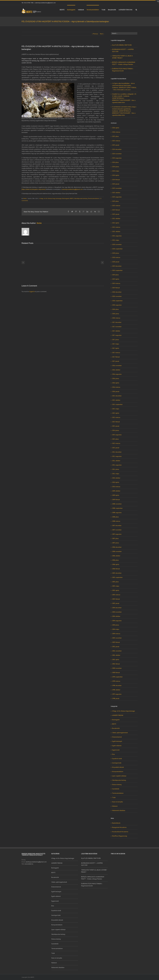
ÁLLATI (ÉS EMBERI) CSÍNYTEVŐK (122, 45)
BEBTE (62, 10)
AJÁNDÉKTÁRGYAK (125, 10)
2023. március (116, 206)
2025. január (116, 145)
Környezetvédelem (118, 772)
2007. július (115, 539)
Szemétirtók (116, 789)
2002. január (116, 647)
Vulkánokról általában (119, 810)
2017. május (116, 344)
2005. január (116, 603)
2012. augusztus (117, 456)
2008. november (117, 504)
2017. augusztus (117, 335)
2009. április (116, 495)
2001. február (116, 664)
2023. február (116, 210)
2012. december (117, 452)
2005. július (115, 582)
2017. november (117, 327)
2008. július (115, 517)
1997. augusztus (117, 694)
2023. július (115, 201)
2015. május (116, 409)
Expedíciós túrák (117, 759)
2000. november (117, 668)
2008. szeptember (117, 508)
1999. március (116, 681)
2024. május (116, 171)
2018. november (117, 296)
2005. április (116, 590)
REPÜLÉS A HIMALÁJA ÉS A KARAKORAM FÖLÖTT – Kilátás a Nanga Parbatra (93, 878)
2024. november (117, 154)
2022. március (116, 227)
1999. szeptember (117, 677)
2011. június (116, 469)
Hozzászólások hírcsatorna (120, 832)
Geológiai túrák (117, 763)
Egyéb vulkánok (117, 746)
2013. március (116, 443)
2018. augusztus (117, 305)
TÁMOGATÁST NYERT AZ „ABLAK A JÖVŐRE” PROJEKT (94, 871)
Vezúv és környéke (117, 802)
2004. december (117, 608)
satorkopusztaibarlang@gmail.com (45, 3)
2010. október (116, 478)
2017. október (116, 331)
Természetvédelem (93, 10)
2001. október (116, 655)
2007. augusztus (117, 534)
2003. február (116, 642)
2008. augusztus (117, 513)
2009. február (116, 500)
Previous (96, 34)
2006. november (117, 551)
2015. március (116, 417)
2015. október (116, 400)
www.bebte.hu (29, 864)
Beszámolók (112, 10)
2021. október (116, 232)
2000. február (116, 673)
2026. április (116, 128)
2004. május (116, 629)
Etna (113, 754)
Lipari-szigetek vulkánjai (119, 776)
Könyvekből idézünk (118, 767)
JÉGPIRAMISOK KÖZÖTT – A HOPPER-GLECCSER (92, 864)
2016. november (117, 366)
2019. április (116, 279)
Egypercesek (116, 750)
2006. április (116, 564)
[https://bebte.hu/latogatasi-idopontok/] (34, 189)
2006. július (115, 560)
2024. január (116, 184)
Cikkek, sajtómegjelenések (120, 733)
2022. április (116, 223)
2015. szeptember (117, 404)
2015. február (116, 422)
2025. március (116, 141)
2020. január (116, 262)
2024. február (116, 180)
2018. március (116, 318)
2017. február (116, 357)
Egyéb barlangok (117, 741)
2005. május (116, 586)
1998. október (116, 690)
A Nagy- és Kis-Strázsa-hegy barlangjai (51, 198)
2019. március (116, 283)
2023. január (116, 214)
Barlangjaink (71, 10)
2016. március (116, 387)
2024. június (116, 167)
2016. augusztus (117, 374)
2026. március (116, 132)
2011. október (116, 461)
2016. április (116, 383)
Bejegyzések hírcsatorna (119, 827)
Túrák (103, 10)
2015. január (116, 426)
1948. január (116, 698)
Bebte (25, 198)
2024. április (116, 175)
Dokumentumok (117, 737)
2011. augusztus (117, 465)
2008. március (116, 521)
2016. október (116, 370)
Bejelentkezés (116, 823)
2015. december (117, 396)
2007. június (116, 543)
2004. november (117, 612)
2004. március (116, 634)
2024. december (117, 149)
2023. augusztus (117, 197)
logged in (32, 292)
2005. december (117, 573)
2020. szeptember (117, 249)
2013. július (115, 439)
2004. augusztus (117, 621)
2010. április (116, 482)
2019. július (115, 275)
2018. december (117, 292)
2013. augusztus (117, 435)
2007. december (117, 526)
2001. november (117, 651)
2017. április (116, 348)
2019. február (116, 288)
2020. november (117, 244)
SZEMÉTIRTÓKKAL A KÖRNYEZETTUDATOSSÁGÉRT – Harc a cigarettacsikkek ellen (124, 100)
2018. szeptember (117, 301)
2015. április (116, 413)
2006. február (116, 569)
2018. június (116, 314)
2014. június (116, 430)
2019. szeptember (117, 270)
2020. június (116, 253)
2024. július (115, 162)
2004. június (116, 625)
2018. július (115, 309)
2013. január (116, 448)
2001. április (116, 660)
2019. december (117, 266)
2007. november (117, 530)
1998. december (117, 686)
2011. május (116, 474)
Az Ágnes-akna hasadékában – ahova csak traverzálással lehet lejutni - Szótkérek (123, 85)
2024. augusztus (117, 158)
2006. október (116, 556)
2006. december (117, 547)
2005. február (116, 599)
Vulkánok (81, 10)
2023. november (117, 188)
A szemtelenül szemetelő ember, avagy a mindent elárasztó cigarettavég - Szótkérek (124, 109)
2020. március (116, 257)
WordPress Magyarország (120, 836)
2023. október (116, 193)
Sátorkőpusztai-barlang (81, 198)
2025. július (115, 136)
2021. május (116, 240)
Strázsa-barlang (117, 785)
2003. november (117, 638)
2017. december (117, 322)
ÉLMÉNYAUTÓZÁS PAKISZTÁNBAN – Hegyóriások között (92, 885)
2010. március (116, 487)
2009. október (116, 491)
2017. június (116, 340)
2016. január (116, 392)
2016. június (116, 379)
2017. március (116, 353)
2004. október (116, 616)
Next (101, 34)
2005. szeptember (117, 577)
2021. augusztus (117, 236)
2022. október (116, 219)
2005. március (116, 595)
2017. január (116, 361)
